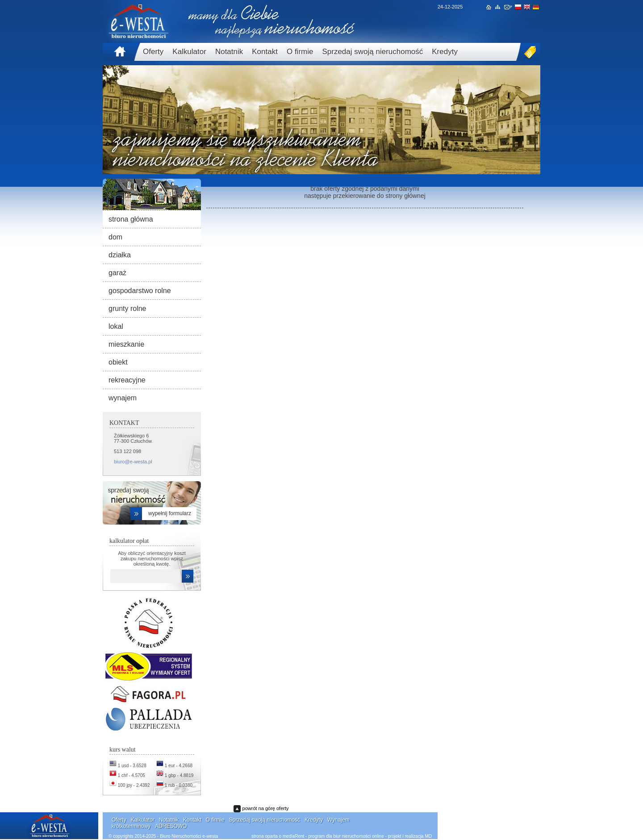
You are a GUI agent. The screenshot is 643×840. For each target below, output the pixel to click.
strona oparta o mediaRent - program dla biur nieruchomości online (318, 836)
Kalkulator (189, 52)
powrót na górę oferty (266, 808)
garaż (117, 273)
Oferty (153, 52)
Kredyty (445, 52)
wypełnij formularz (170, 513)
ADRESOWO (171, 826)
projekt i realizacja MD (410, 836)
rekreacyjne (127, 380)
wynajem (123, 398)
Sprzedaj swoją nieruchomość (372, 52)
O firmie (300, 52)
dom (115, 237)
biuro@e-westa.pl (133, 462)
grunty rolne (127, 309)
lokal (116, 326)
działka (120, 255)
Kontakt (265, 52)
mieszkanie (126, 344)
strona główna (131, 219)
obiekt (118, 362)
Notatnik (229, 52)
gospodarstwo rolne (140, 291)
